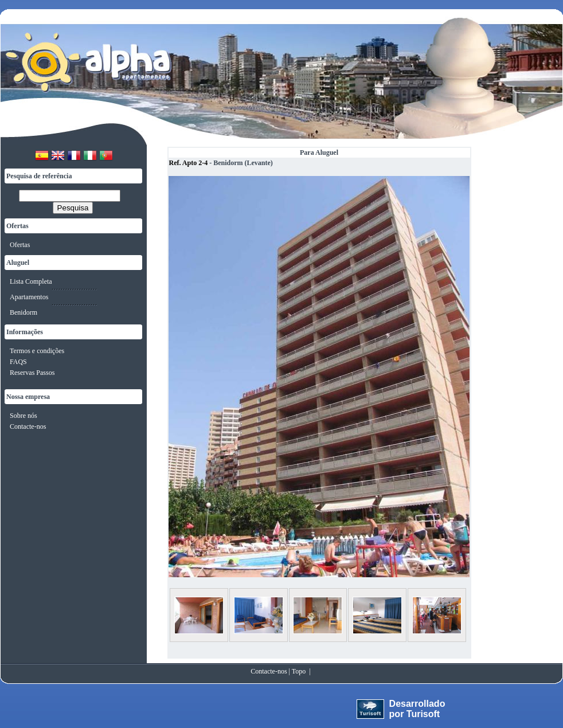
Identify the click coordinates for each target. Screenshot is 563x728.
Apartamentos (29, 297)
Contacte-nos (28, 426)
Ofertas (20, 245)
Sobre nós (24, 416)
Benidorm (24, 312)
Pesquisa (73, 208)
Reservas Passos (32, 373)
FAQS (18, 362)
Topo (299, 671)
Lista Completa (31, 281)
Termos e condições (37, 351)
